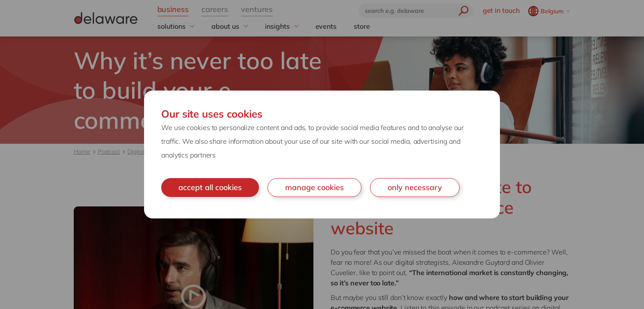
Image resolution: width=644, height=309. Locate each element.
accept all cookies (210, 187)
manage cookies (314, 187)
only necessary (415, 187)
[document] (322, 154)
